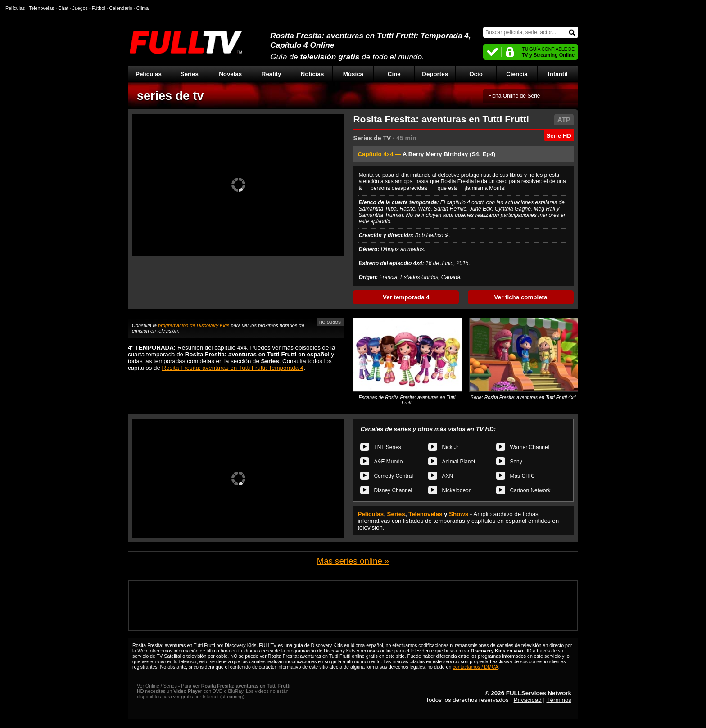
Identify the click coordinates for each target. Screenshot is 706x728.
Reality (272, 74)
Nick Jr (450, 447)
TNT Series (387, 447)
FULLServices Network (539, 693)
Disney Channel (393, 490)
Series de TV (372, 138)
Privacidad (528, 700)
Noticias (312, 74)
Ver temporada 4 (406, 297)
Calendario (121, 8)
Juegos (80, 8)
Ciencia (517, 74)
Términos (559, 700)
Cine (394, 74)
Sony (516, 462)
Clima (143, 8)
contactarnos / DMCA (475, 667)
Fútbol (99, 8)
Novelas (230, 74)
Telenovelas (425, 514)
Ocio (476, 74)
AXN (447, 476)
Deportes (435, 74)
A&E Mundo (388, 462)
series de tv (170, 96)
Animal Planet (458, 462)
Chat (63, 8)
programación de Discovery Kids (194, 325)
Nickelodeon (457, 490)
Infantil (558, 74)
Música (353, 74)
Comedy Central (393, 476)
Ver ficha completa (521, 297)
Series (190, 74)
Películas (149, 74)
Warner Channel (529, 447)
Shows (459, 514)
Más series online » (353, 561)
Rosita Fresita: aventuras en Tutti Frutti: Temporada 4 (233, 368)
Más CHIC (522, 476)
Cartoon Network (530, 490)
